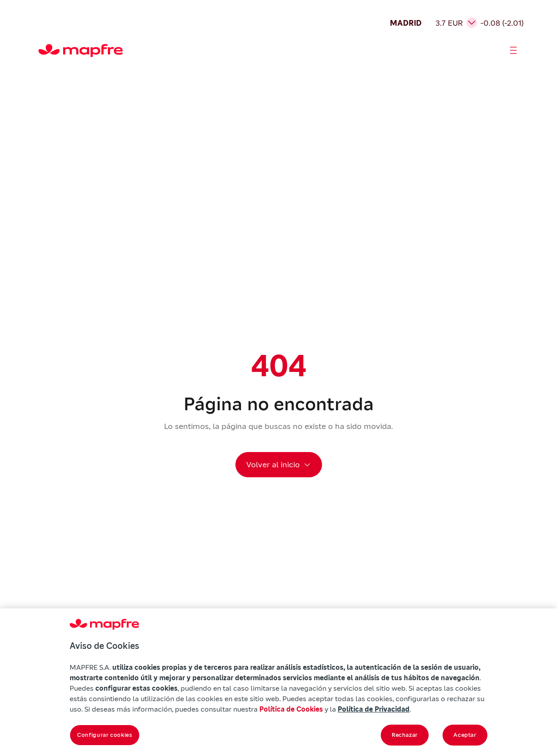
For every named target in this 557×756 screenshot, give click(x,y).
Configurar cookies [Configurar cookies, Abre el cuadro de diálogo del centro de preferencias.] (105, 735)
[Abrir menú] (513, 51)
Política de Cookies (291, 709)
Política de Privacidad (374, 709)
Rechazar (405, 735)
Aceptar (465, 735)
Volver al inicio (273, 464)
